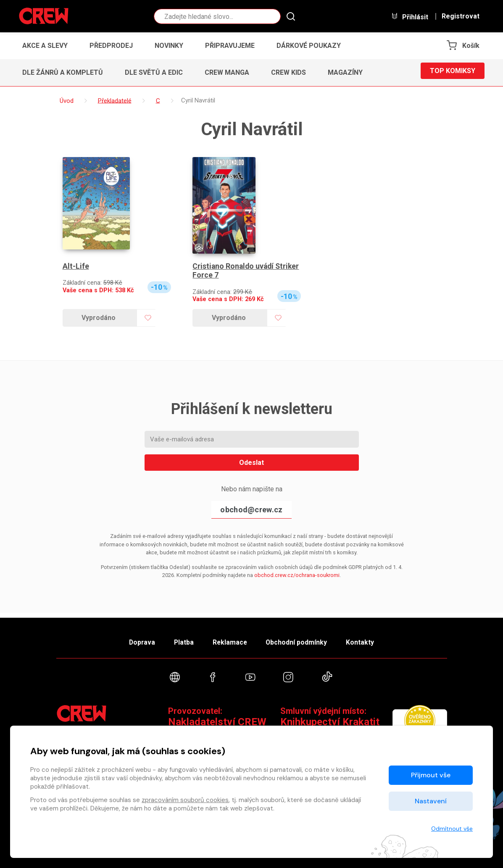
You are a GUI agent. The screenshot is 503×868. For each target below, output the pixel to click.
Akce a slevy (45, 46)
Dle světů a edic (154, 72)
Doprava (132, 639)
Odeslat (251, 463)
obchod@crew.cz (251, 510)
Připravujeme (230, 46)
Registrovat (461, 16)
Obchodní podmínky (302, 639)
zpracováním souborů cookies (185, 800)
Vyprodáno (99, 318)
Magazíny (345, 72)
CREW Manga (227, 72)
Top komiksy (453, 72)
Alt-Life (76, 266)
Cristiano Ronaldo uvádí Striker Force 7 (247, 271)
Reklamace (230, 639)
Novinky (169, 46)
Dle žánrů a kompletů (63, 72)
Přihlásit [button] (410, 17)
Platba (179, 639)
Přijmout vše (431, 775)
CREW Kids (288, 72)
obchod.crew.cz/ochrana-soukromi (297, 575)
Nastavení (431, 801)
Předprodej (111, 46)
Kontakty (370, 639)
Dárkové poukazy (309, 46)
